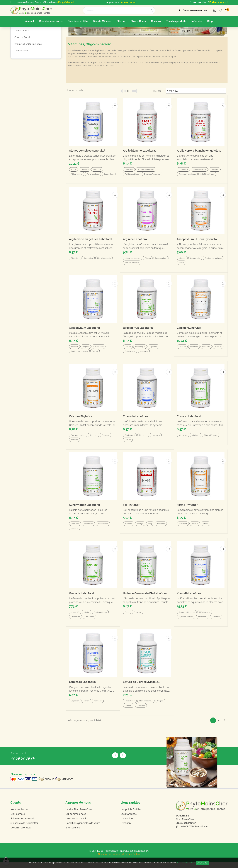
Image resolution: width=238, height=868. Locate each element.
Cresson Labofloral (189, 432)
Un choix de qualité (77, 824)
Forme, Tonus (23, 44)
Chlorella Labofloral (136, 432)
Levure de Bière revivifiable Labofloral (141, 690)
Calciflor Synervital (189, 346)
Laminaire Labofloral (82, 690)
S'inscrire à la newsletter (24, 829)
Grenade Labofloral (82, 604)
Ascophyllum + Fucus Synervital (197, 260)
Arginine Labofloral (135, 260)
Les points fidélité (131, 815)
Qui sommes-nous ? (77, 820)
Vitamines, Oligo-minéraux (28, 68)
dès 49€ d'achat (66, 2)
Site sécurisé (73, 833)
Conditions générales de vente (83, 829)
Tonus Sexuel (21, 74)
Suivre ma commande (23, 824)
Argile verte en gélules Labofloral (91, 260)
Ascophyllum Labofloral (84, 346)
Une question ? (200, 2)
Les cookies (127, 824)
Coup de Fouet (22, 61)
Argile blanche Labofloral (139, 174)
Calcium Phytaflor (81, 432)
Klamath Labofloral (189, 604)
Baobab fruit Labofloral (138, 346)
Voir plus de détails (186, 863)
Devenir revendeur (21, 833)
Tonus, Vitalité (22, 54)
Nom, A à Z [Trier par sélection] (196, 115)
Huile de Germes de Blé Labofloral (145, 604)
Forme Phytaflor (187, 518)
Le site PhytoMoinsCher (79, 815)
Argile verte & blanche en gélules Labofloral (198, 174)
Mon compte (18, 820)
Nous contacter (19, 815)
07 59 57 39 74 (128, 2)
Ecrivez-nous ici (218, 2)
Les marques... (129, 820)
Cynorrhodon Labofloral (84, 518)
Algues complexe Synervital (87, 174)
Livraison (126, 829)
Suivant (225, 726)
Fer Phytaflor (131, 518)
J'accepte (202, 863)
